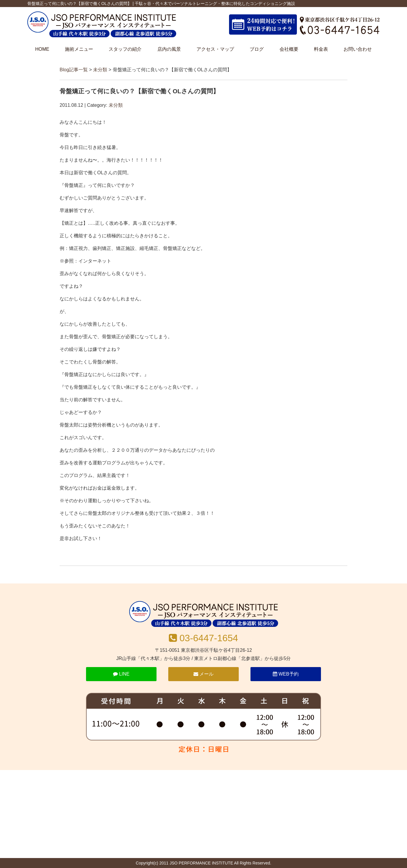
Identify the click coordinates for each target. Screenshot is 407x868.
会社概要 (289, 49)
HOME (42, 49)
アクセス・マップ (215, 49)
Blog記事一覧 (74, 70)
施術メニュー (79, 49)
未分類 (100, 70)
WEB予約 (286, 674)
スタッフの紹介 (125, 49)
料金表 (321, 49)
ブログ (257, 49)
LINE (121, 674)
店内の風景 (169, 49)
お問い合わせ (358, 49)
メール (203, 674)
